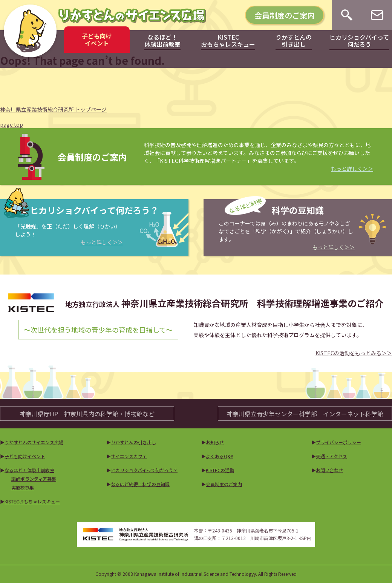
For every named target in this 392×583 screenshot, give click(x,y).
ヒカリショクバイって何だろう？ (144, 470)
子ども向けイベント (25, 456)
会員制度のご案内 (285, 15)
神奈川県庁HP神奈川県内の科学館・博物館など (87, 414)
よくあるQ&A (220, 456)
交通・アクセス (332, 456)
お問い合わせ (329, 470)
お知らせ (215, 442)
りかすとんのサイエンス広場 (34, 442)
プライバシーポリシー (338, 442)
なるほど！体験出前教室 (29, 470)
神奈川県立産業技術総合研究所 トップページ (53, 109)
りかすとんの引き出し (133, 442)
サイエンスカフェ (129, 456)
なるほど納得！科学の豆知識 (140, 484)
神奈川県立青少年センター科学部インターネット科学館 (305, 414)
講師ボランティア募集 (34, 479)
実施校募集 (23, 487)
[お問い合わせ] (377, 15)
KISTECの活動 (220, 470)
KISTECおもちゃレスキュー (32, 501)
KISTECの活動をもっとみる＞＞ (354, 353)
